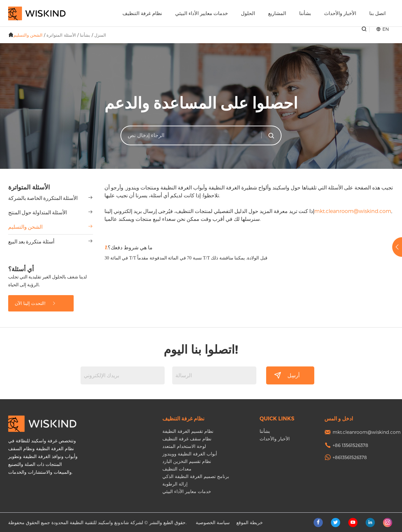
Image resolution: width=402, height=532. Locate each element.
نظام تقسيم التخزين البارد (187, 461)
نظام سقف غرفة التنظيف (187, 439)
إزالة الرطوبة (175, 484)
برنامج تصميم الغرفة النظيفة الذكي (196, 476)
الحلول (248, 13)
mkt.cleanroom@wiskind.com (353, 211)
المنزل (100, 35)
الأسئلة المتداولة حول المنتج (37, 213)
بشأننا (305, 13)
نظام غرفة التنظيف (142, 13)
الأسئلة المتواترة (61, 35)
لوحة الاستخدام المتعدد (184, 446)
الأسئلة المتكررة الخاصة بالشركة (43, 198)
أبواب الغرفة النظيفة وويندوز (190, 454)
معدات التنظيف (177, 469)
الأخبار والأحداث (340, 13)
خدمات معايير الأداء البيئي (201, 13)
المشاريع (277, 13)
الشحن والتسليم (28, 35)
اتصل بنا (377, 13)
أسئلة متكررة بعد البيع (31, 242)
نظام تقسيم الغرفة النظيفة (188, 431)
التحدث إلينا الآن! (36, 303)
